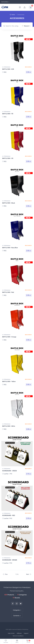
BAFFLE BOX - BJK (8, 69)
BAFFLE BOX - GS (8, 158)
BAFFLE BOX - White (9, 426)
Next (29, 574)
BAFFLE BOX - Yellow (9, 382)
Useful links (5, 2)
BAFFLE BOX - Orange (9, 337)
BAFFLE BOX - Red (8, 292)
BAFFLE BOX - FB (8, 114)
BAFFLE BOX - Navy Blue (10, 248)
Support (26, 633)
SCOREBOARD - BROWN (10, 560)
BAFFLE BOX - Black (9, 203)
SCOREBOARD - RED (9, 515)
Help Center (11, 633)
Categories (16, 610)
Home (12, 15)
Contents (16, 616)
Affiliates (19, 633)
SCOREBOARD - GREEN (9, 471)
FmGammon (7, 67)
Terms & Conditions (18, 636)
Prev (5, 574)
